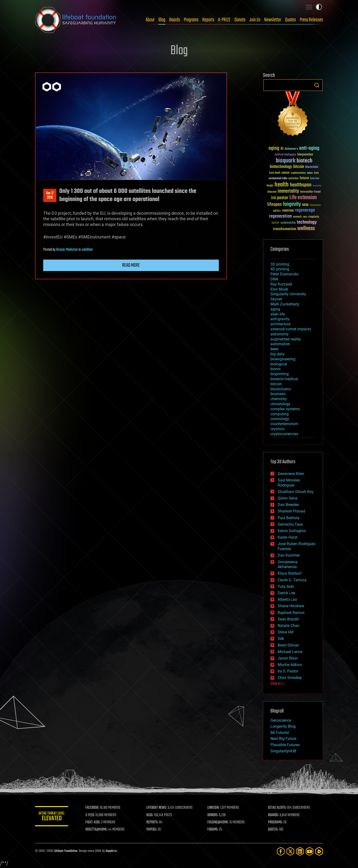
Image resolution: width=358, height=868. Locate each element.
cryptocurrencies (284, 434)
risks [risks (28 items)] (305, 217)
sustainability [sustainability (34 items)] (288, 223)
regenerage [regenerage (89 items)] (305, 210)
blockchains (281, 389)
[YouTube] (310, 851)
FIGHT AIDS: (93, 822)
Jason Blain (288, 658)
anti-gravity (280, 319)
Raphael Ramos (291, 613)
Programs (191, 20)
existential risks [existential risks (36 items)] (278, 179)
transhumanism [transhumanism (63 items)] (285, 229)
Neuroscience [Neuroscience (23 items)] (315, 205)
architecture (280, 324)
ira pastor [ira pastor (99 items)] (280, 198)
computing (280, 414)
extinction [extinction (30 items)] (293, 179)
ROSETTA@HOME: (97, 830)
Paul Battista (289, 518)
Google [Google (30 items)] (270, 186)
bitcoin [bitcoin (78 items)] (299, 167)
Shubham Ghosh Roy (296, 492)
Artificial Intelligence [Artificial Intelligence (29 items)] (285, 155)
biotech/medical (284, 379)
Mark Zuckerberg (285, 304)
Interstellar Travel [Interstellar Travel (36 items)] (310, 192)
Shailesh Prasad (291, 511)
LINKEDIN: (214, 808)
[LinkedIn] (300, 851)
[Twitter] (290, 851)
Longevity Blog (283, 726)
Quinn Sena (287, 498)
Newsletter (273, 20)
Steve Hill (286, 632)
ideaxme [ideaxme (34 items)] (272, 192)
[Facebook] (281, 851)
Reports (208, 20)
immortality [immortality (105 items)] (288, 191)
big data (277, 354)
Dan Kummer (289, 555)
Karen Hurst (288, 537)
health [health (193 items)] (282, 185)
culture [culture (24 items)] (310, 173)
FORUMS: (213, 830)
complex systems (285, 409)
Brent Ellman (288, 645)
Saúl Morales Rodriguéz (289, 483)
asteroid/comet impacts (291, 329)
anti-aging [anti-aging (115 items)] (309, 148)
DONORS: (213, 815)
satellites (87, 250)
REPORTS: (153, 822)
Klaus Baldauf (290, 573)
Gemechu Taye (290, 524)
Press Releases (311, 20)
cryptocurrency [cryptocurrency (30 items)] (298, 173)
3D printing (280, 264)
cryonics (277, 429)
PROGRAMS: (276, 822)
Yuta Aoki (286, 586)
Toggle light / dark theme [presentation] (319, 7)
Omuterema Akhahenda (288, 565)
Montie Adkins (290, 665)
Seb (281, 639)
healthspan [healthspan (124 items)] (301, 185)
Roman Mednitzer (67, 250)
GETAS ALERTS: (277, 808)
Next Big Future (283, 739)
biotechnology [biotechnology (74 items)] (281, 167)
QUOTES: (273, 830)
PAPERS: (152, 830)
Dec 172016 (50, 196)
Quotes (290, 20)
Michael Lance (290, 652)
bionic (276, 369)
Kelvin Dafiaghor (292, 531)
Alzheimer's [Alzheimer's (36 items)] (291, 149)
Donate (240, 20)
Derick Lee (286, 593)
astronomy (280, 334)
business (278, 394)
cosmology (280, 419)
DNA (274, 279)
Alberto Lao (287, 599)
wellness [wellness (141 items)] (306, 229)
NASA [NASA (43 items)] (305, 205)
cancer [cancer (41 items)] (286, 173)
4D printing (280, 269)
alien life (278, 314)
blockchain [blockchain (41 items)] (312, 167)
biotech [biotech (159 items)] (304, 161)
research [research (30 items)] (297, 217)
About (150, 20)
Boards (175, 20)
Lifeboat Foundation (66, 851)
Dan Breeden (288, 505)
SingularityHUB (283, 751)
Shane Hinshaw (291, 606)
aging (275, 309)
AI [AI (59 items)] (282, 149)
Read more (131, 265)
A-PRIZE (224, 20)
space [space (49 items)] (275, 223)
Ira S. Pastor (288, 671)
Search (317, 85)
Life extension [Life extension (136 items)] (303, 198)
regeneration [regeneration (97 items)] (280, 216)
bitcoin (276, 384)
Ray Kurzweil (281, 284)
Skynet (276, 299)
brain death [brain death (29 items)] (275, 173)
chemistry (279, 399)
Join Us (255, 20)
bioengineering (283, 359)
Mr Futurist (280, 733)
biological (279, 364)
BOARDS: (274, 815)
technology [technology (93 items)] (307, 223)
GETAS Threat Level (52, 817)
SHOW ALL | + (278, 684)
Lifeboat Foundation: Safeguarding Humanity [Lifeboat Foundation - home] (76, 20)
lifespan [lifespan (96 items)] (274, 205)
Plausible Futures (285, 745)
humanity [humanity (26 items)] (317, 186)
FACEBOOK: (93, 808)
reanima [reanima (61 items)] (288, 211)
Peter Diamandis (284, 274)
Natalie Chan (289, 626)
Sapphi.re (111, 851)
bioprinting (280, 374)
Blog (162, 20)
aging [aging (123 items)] (274, 148)
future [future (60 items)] (304, 178)
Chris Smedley (290, 678)
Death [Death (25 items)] (316, 173)
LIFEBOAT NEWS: (157, 808)
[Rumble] (319, 851)
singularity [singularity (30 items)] (314, 217)
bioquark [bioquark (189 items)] (286, 161)
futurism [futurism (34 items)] (315, 179)
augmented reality (286, 339)
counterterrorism (284, 424)
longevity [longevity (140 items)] (292, 204)
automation (280, 344)
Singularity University (288, 294)
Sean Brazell (288, 619)
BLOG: (150, 815)
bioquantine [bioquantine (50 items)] (305, 154)
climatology (280, 404)
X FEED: (90, 815)
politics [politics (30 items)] (277, 211)
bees (274, 349)
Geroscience (281, 720)
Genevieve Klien (291, 474)
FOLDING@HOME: (218, 822)
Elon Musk (279, 289)
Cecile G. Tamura (292, 580)
